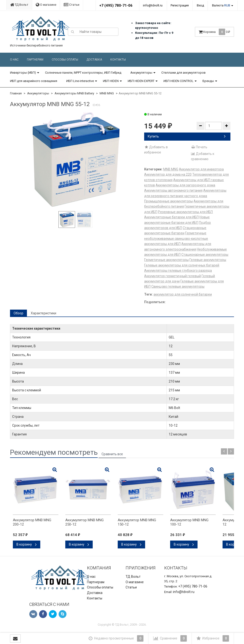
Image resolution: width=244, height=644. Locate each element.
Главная (16, 93)
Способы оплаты (65, 60)
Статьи (71, 5)
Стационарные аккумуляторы (205, 255)
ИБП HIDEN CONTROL (178, 81)
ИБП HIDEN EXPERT (141, 81)
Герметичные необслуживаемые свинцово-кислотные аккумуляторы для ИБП (176, 238)
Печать (199, 147)
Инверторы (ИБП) (23, 73)
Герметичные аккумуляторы (166, 260)
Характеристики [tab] (43, 313)
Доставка (94, 60)
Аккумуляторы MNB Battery (74, 93)
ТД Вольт (19, 5)
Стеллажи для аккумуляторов (183, 73)
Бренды (208, 81)
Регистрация (180, 5)
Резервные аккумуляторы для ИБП (185, 212)
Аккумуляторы (141, 73)
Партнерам (35, 60)
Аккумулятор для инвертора (201, 169)
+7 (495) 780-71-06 (116, 5)
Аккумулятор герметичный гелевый (173, 276)
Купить (187, 136)
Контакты (118, 60)
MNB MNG (107, 93)
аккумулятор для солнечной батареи (183, 294)
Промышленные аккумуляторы (168, 201)
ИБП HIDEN (111, 81)
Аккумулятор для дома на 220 (168, 174)
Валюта (221, 5)
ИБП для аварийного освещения (34, 81)
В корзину (27, 544)
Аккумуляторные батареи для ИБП (171, 217)
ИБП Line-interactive (80, 81)
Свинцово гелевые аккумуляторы (178, 286)
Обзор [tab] (18, 313)
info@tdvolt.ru (153, 5)
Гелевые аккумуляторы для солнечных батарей (182, 265)
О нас (14, 60)
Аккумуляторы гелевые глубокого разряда (178, 271)
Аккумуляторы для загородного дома (185, 185)
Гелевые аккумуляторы (208, 260)
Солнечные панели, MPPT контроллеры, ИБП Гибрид (83, 73)
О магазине (46, 5)
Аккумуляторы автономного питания (173, 190)
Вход (200, 5)
